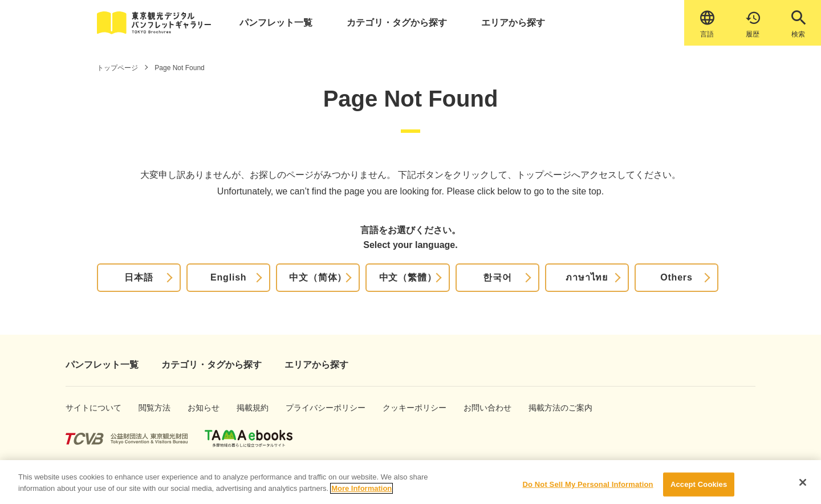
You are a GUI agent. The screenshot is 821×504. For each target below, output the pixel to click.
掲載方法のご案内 (549, 408)
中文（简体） (318, 277)
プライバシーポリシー (310, 408)
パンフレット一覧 (276, 23)
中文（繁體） (408, 277)
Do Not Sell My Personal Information (588, 491)
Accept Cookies (699, 491)
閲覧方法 (151, 408)
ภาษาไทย (587, 277)
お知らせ (200, 408)
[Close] (803, 489)
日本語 (139, 277)
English (228, 277)
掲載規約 (249, 408)
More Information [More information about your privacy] (361, 495)
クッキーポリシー (403, 408)
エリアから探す (513, 23)
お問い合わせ (480, 408)
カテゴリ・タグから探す (397, 23)
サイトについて (84, 408)
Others (676, 277)
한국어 (497, 277)
